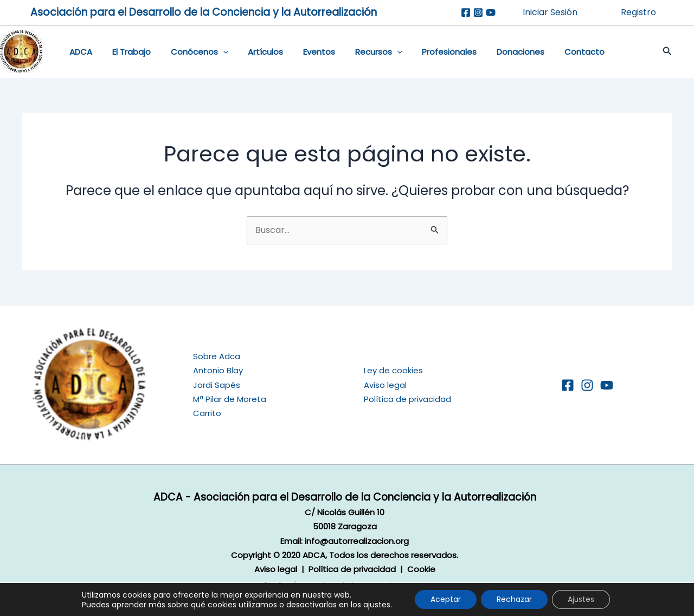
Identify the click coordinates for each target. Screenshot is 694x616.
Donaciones (493, 52)
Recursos (359, 52)
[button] (657, 52)
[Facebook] (466, 12)
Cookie (421, 569)
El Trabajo (126, 52)
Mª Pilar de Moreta (230, 399)
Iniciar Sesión (550, 12)
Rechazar (514, 599)
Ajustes (582, 599)
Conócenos (190, 52)
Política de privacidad (407, 399)
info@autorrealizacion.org (357, 540)
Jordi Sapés (217, 384)
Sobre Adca (217, 356)
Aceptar (445, 599)
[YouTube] (607, 385)
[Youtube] (491, 12)
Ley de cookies (393, 370)
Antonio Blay (218, 370)
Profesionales (426, 52)
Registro (638, 12)
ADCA (79, 52)
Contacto (554, 52)
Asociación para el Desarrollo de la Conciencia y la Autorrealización (204, 12)
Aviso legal (385, 384)
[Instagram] (478, 12)
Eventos (303, 52)
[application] (214, 52)
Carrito (207, 413)
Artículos (253, 52)
